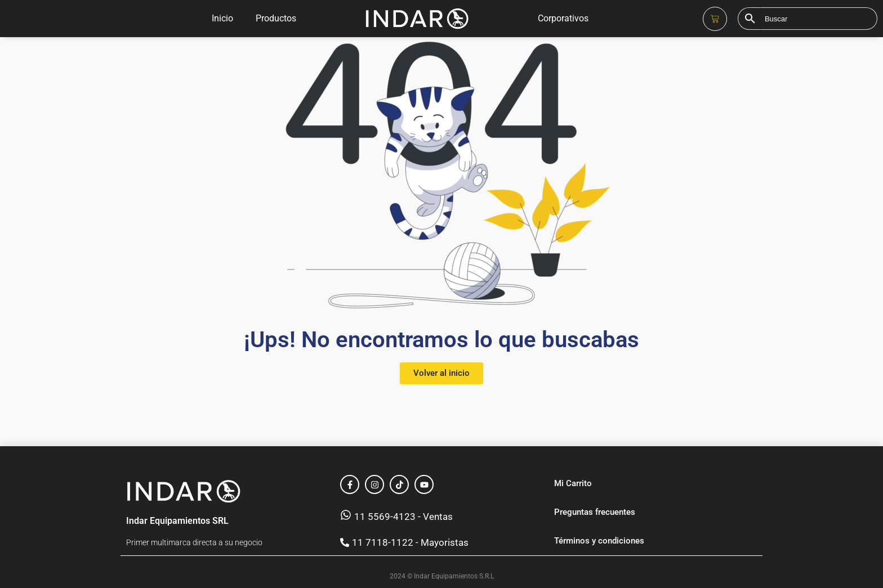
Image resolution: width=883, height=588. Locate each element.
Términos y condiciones (599, 541)
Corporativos (563, 18)
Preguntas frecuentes (595, 512)
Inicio (222, 18)
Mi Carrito (573, 483)
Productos (276, 18)
